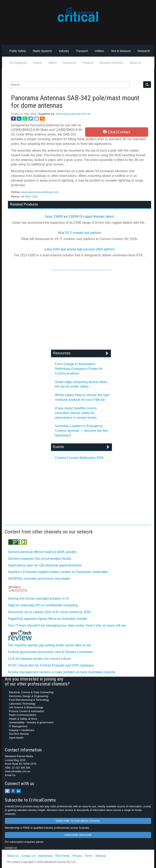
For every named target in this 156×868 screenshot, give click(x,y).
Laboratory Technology (22, 704)
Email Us (10, 775)
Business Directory (112, 63)
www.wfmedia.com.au (18, 771)
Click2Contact (117, 132)
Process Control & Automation (27, 711)
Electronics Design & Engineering (29, 696)
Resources (70, 63)
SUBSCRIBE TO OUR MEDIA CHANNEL (78, 821)
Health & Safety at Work (23, 719)
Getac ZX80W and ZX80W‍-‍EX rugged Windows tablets (80, 216)
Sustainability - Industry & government (31, 722)
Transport (82, 51)
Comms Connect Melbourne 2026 (79, 458)
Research (144, 51)
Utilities (99, 51)
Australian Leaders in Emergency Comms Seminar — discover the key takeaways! (81, 431)
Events (38, 63)
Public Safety (18, 51)
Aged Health (16, 738)
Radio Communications (23, 715)
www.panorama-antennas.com (40, 192)
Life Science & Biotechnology (26, 707)
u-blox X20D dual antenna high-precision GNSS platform (80, 249)
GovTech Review (19, 734)
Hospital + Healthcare (22, 730)
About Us (135, 63)
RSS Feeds (63, 856)
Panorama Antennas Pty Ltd (73, 114)
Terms (89, 856)
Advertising (45, 856)
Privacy (77, 856)
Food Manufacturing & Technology (29, 700)
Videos (53, 63)
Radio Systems (42, 51)
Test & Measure (121, 51)
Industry (64, 51)
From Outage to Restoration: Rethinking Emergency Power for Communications (79, 369)
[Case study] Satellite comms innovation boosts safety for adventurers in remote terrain (76, 413)
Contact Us (28, 856)
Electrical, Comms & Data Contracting (31, 692)
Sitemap (100, 856)
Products (88, 63)
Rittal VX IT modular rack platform (80, 233)
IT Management (18, 726)
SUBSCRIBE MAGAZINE (78, 835)
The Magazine (18, 63)
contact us (11, 848)
